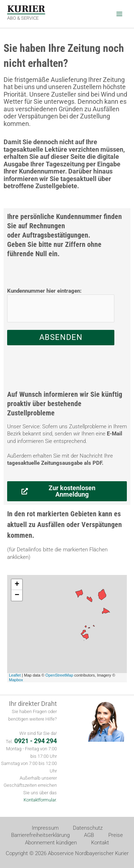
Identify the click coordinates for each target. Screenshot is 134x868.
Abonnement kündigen (51, 843)
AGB (89, 835)
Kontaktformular (40, 800)
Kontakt (100, 843)
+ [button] (17, 585)
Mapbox (16, 680)
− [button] (17, 595)
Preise (116, 835)
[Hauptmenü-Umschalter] (119, 14)
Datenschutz (88, 828)
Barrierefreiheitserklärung (40, 835)
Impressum (45, 828)
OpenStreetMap (59, 675)
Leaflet (15, 675)
